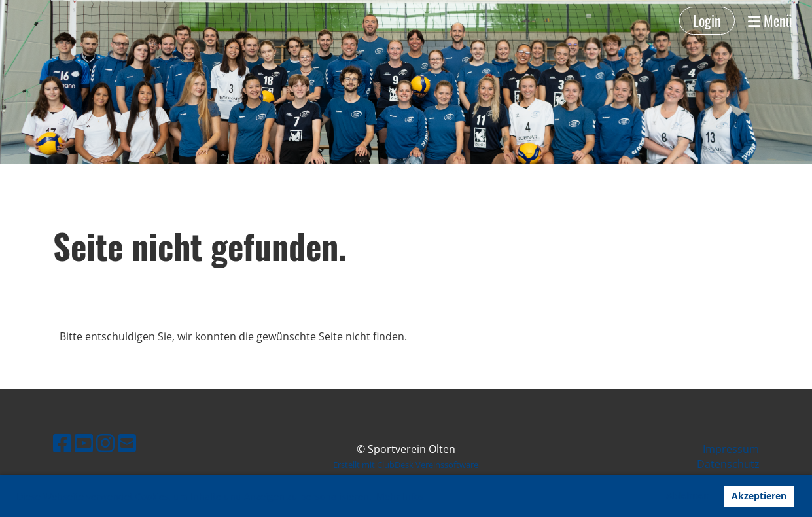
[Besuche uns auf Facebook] (62, 443)
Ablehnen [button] (688, 496)
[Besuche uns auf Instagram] (105, 443)
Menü (770, 21)
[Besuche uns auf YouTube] (84, 443)
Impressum (731, 449)
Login (707, 20)
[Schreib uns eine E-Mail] (127, 443)
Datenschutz (728, 464)
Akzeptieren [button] (759, 496)
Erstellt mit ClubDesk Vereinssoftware (406, 465)
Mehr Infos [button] (400, 496)
